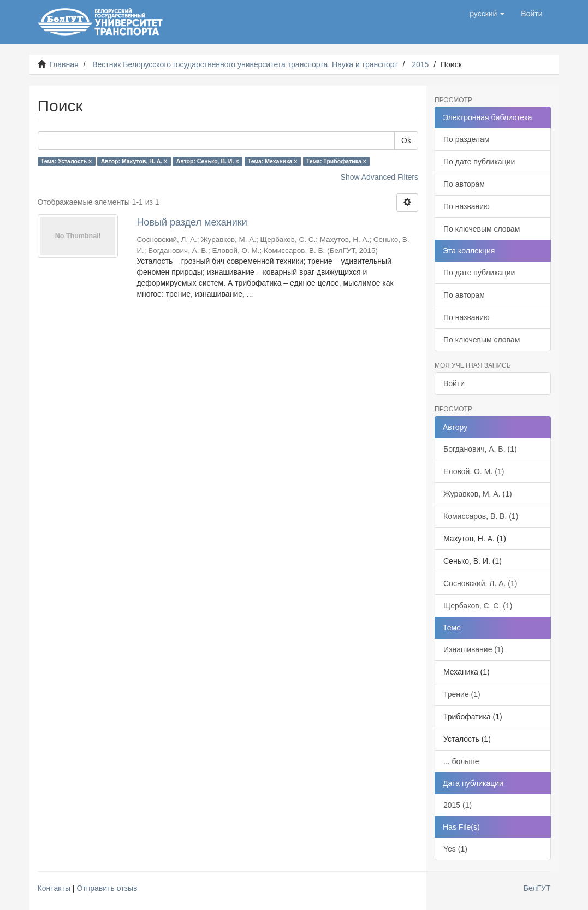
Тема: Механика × (273, 161)
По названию (467, 206)
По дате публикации (479, 162)
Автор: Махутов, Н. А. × (134, 161)
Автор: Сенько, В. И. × (208, 161)
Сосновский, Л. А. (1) (480, 583)
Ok (406, 140)
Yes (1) (455, 849)
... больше (461, 761)
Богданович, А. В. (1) (480, 449)
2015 (420, 64)
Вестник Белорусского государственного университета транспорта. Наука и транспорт (245, 64)
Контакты (54, 888)
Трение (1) (462, 694)
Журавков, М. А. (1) (478, 494)
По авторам (464, 184)
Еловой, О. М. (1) (474, 471)
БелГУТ (537, 888)
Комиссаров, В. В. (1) (481, 516)
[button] (487, 14)
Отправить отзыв (107, 888)
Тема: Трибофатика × (336, 161)
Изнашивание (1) (473, 649)
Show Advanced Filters (379, 177)
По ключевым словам (482, 229)
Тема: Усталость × (66, 161)
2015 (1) (458, 805)
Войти (454, 383)
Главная (64, 64)
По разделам (466, 139)
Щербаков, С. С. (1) (478, 606)
